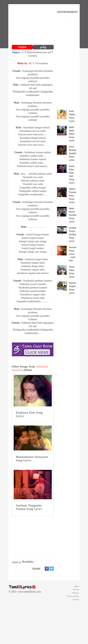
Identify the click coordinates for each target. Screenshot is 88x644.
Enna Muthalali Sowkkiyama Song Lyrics (73, 153)
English (22, 47)
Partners (76, 593)
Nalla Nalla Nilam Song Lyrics (72, 134)
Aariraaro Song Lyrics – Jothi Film (73, 254)
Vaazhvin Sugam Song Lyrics (73, 288)
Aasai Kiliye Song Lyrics (72, 272)
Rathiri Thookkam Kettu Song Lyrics (73, 196)
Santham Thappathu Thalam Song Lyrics (29, 507)
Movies (76, 590)
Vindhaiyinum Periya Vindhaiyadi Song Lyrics (73, 235)
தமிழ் (43, 47)
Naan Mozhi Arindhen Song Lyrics (73, 215)
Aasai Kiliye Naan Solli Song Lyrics (72, 174)
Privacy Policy (73, 596)
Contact (76, 599)
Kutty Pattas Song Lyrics (72, 116)
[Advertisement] (33, 25)
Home (77, 586)
